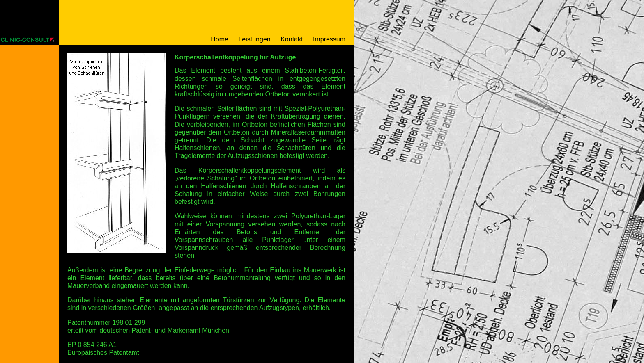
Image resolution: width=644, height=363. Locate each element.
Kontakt (292, 39)
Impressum (329, 39)
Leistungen (254, 39)
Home (220, 39)
